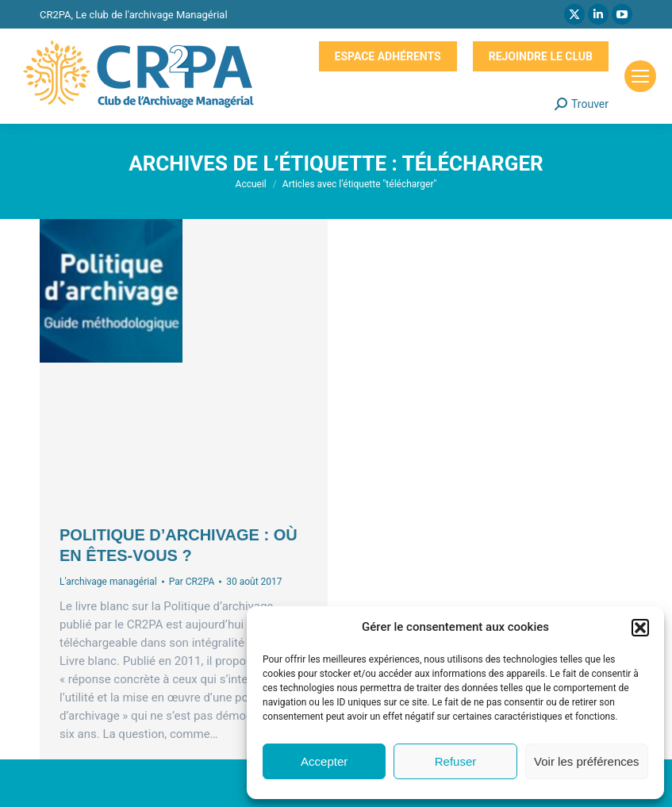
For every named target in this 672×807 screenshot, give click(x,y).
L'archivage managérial (108, 582)
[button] (640, 628)
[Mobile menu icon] (640, 76)
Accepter (324, 761)
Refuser (456, 761)
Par (192, 582)
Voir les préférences (587, 761)
